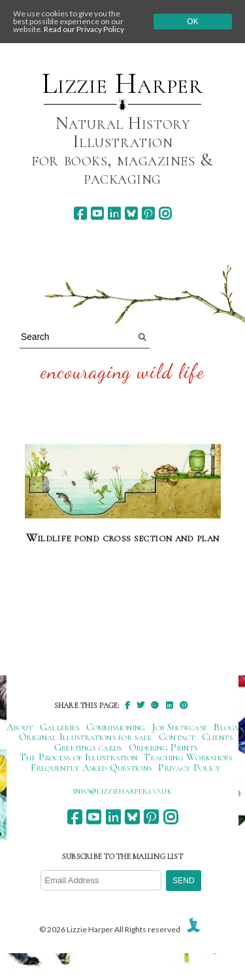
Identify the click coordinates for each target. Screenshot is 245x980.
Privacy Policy (189, 768)
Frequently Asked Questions (91, 768)
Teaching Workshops (188, 757)
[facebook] (80, 213)
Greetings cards (88, 747)
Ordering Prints (163, 747)
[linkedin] (114, 213)
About (20, 727)
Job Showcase (180, 727)
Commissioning (116, 727)
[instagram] (165, 213)
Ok (192, 22)
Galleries (60, 727)
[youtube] (97, 213)
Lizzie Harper (122, 84)
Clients (217, 737)
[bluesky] (131, 213)
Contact (177, 737)
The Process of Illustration (78, 757)
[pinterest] (148, 213)
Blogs (226, 727)
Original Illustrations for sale (86, 737)
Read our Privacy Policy (84, 29)
